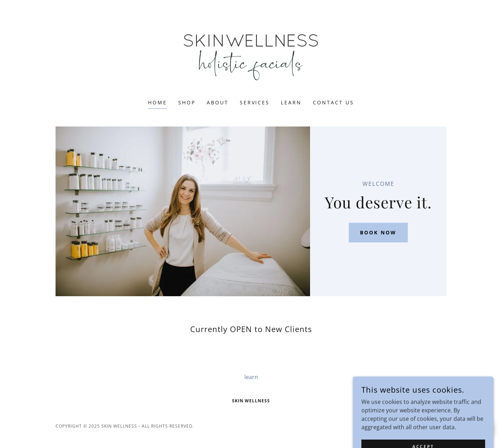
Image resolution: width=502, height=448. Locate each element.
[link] (251, 54)
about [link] (218, 102)
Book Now (378, 232)
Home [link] (157, 102)
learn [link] (291, 102)
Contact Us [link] (333, 102)
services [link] (255, 102)
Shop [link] (187, 102)
